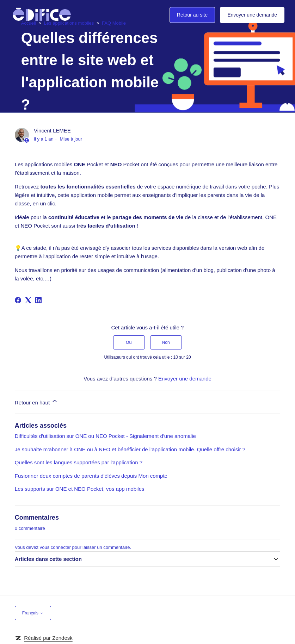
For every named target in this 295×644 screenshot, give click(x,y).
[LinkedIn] (38, 300)
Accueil (29, 23)
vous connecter (55, 547)
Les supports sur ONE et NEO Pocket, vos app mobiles (80, 489)
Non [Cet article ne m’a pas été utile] (166, 342)
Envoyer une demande (252, 15)
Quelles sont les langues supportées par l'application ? (79, 462)
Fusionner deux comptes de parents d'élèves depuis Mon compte (91, 476)
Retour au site (192, 15)
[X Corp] (28, 300)
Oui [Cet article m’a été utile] (129, 342)
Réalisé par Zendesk (48, 638)
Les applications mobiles (69, 23)
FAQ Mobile (114, 23)
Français (33, 613)
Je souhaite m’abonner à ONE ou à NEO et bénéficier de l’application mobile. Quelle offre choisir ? (130, 449)
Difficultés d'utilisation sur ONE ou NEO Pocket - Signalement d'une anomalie (105, 436)
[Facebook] (18, 300)
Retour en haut (36, 401)
